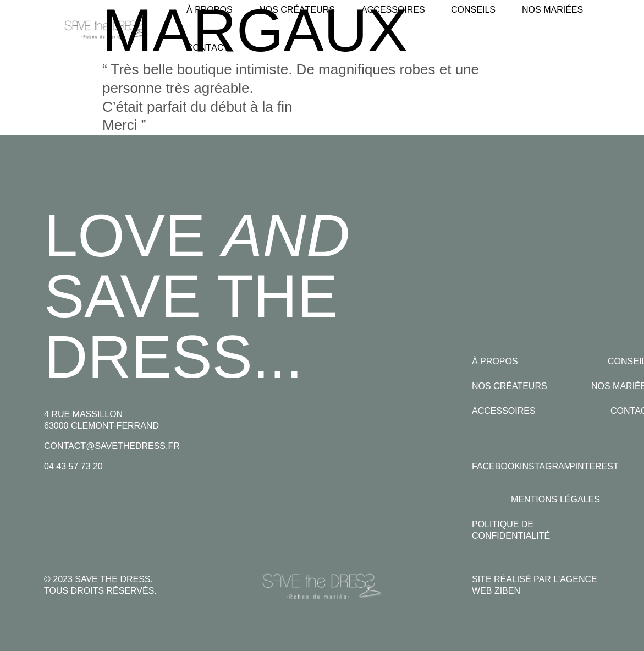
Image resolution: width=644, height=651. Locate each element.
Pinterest (594, 466)
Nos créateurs (510, 386)
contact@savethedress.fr (112, 446)
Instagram (546, 466)
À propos (495, 361)
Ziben (507, 591)
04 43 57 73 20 (73, 466)
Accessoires (504, 411)
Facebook (496, 466)
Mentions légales (555, 499)
